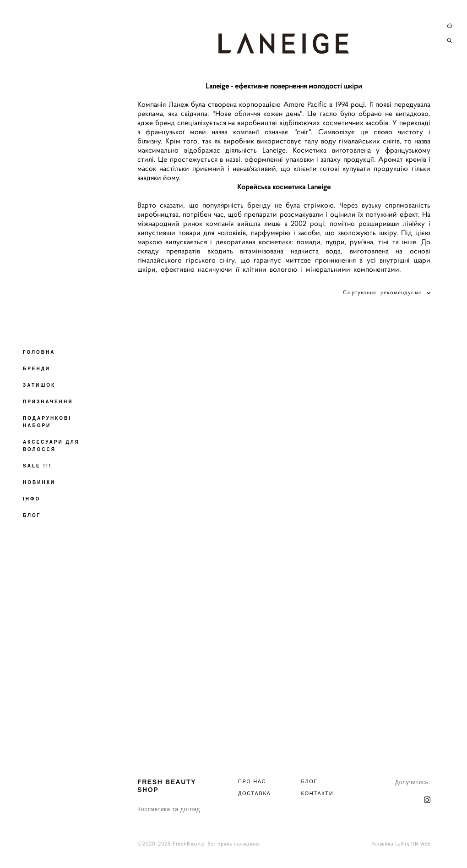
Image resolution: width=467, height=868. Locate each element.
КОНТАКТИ (318, 793)
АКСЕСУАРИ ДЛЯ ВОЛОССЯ (51, 446)
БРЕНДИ (37, 369)
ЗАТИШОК (39, 385)
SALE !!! (37, 466)
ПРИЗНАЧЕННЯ (48, 402)
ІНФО (32, 499)
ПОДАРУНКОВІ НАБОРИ (47, 422)
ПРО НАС (252, 781)
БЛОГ (32, 515)
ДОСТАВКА (255, 793)
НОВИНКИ (39, 482)
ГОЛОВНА (39, 352)
